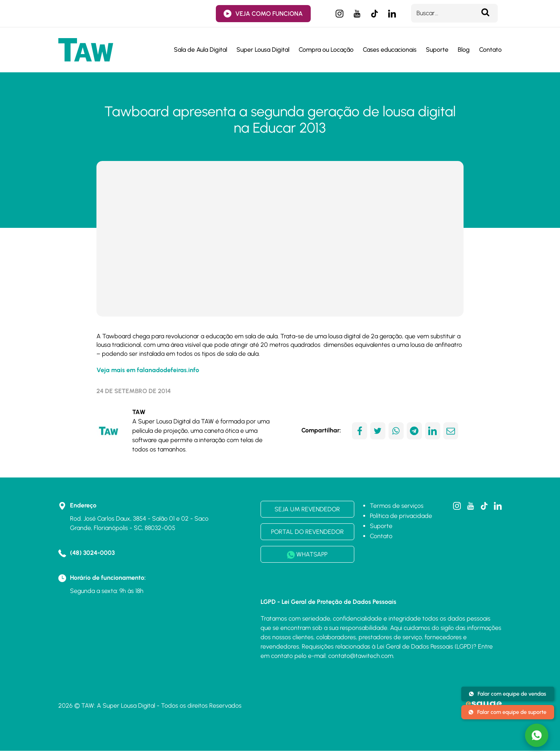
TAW (139, 413)
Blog (464, 50)
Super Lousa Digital (263, 50)
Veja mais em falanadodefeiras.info (148, 371)
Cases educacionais (390, 50)
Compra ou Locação (326, 50)
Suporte (437, 50)
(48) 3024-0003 (92, 554)
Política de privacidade (401, 517)
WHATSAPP (307, 555)
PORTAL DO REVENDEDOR (307, 533)
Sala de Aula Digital (200, 50)
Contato (490, 50)
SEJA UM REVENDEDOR (307, 510)
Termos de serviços (397, 506)
